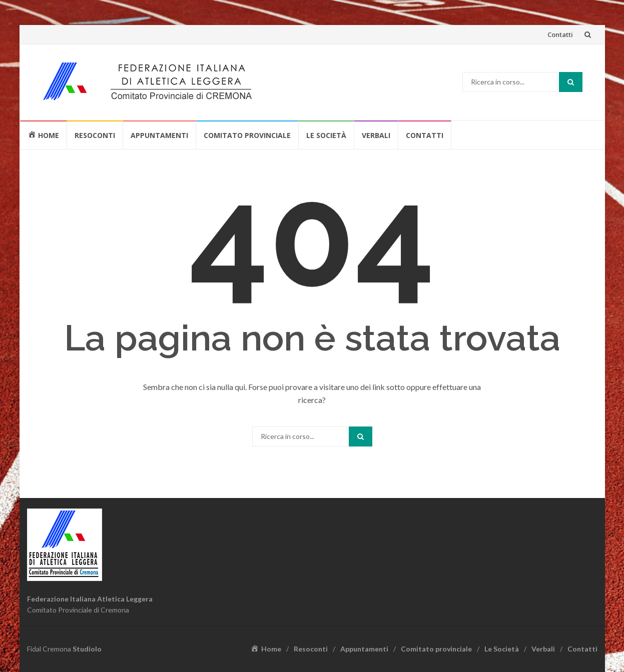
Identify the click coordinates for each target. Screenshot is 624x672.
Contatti (560, 34)
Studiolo (87, 649)
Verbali (376, 135)
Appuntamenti (159, 135)
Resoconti (95, 135)
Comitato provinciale (247, 135)
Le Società (326, 135)
